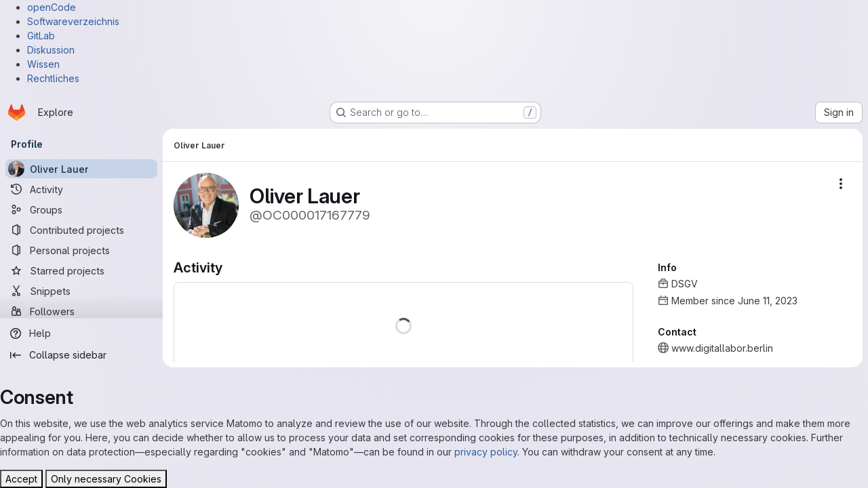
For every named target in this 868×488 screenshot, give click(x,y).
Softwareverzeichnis (73, 21)
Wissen (43, 64)
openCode (52, 7)
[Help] (81, 333)
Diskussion (51, 50)
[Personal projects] (81, 250)
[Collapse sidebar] (81, 355)
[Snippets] (81, 291)
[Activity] (81, 189)
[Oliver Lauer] (81, 169)
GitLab (41, 36)
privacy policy (486, 452)
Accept (21, 479)
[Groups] (81, 209)
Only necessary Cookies (106, 479)
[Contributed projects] (81, 230)
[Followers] (81, 311)
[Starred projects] (81, 270)
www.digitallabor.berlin (722, 348)
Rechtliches (53, 78)
